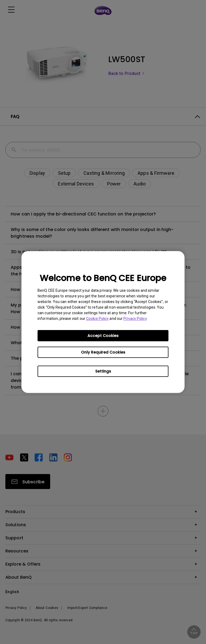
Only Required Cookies (103, 352)
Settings (103, 371)
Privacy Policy (135, 319)
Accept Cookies (103, 336)
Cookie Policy (97, 319)
